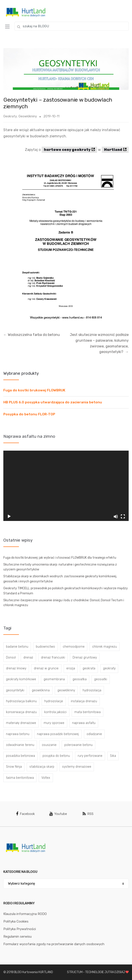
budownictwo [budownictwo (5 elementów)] (45, 647)
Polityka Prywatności (20, 929)
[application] (66, 486)
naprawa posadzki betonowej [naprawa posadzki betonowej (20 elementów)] (58, 734)
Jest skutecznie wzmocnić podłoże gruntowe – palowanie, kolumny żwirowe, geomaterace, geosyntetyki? (99, 343)
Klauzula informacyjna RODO (25, 914)
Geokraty (10, 116)
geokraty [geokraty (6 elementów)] (109, 668)
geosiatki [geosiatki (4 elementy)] (101, 679)
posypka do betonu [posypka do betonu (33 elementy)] (56, 756)
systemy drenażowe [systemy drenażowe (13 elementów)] (77, 767)
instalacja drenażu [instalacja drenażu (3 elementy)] (84, 701)
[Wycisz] (116, 517)
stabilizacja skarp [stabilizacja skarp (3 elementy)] (42, 767)
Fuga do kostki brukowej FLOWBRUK (34, 390)
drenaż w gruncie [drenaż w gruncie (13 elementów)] (46, 668)
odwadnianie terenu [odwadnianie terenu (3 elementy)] (20, 745)
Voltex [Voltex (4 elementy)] (46, 778)
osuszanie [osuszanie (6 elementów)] (49, 745)
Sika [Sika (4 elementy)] (113, 756)
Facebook (25, 814)
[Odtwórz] (9, 517)
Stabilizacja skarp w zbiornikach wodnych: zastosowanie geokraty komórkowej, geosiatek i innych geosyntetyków (60, 579)
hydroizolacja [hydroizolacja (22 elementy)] (92, 690)
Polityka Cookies (16, 921)
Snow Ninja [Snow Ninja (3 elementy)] (14, 767)
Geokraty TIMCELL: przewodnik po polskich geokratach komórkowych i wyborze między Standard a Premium (66, 591)
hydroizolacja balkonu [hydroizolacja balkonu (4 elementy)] (21, 701)
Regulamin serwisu (17, 937)
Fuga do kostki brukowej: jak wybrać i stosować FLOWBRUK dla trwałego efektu (60, 558)
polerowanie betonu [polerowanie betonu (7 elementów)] (78, 745)
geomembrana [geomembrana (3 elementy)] (54, 679)
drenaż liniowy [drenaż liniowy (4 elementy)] (16, 668)
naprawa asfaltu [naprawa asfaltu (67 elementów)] (84, 723)
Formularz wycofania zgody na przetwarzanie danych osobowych (54, 944)
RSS (88, 814)
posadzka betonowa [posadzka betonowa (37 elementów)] (20, 756)
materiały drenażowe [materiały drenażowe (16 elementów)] (21, 723)
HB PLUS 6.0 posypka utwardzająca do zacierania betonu (53, 402)
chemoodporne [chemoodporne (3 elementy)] (74, 647)
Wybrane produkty (21, 373)
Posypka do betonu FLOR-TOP (29, 414)
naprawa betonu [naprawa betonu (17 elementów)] (18, 734)
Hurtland (113, 150)
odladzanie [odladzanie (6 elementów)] (94, 734)
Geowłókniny (28, 116)
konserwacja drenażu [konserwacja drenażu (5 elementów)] (21, 712)
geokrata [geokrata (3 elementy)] (89, 668)
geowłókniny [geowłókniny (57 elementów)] (66, 690)
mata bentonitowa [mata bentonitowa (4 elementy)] (87, 712)
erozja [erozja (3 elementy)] (71, 668)
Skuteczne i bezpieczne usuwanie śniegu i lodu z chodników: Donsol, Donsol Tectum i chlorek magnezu (64, 603)
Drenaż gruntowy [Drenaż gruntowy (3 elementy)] (85, 658)
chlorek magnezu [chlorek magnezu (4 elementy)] (105, 647)
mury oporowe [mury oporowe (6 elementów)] (54, 723)
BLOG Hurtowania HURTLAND (34, 972)
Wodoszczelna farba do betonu (32, 335)
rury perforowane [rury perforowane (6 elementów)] (90, 756)
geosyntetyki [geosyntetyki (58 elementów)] (15, 690)
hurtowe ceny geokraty (67, 150)
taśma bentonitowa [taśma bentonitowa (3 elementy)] (20, 778)
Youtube (58, 814)
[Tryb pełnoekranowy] (123, 517)
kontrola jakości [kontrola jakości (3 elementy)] (55, 712)
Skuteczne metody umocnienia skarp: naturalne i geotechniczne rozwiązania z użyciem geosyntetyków (60, 567)
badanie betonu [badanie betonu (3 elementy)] (17, 647)
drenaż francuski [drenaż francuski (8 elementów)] (53, 658)
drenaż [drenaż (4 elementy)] (28, 658)
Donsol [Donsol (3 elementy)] (11, 658)
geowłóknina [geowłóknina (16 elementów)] (41, 690)
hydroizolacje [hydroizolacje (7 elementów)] (54, 701)
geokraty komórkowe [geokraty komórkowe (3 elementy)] (21, 679)
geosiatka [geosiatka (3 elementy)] (80, 679)
